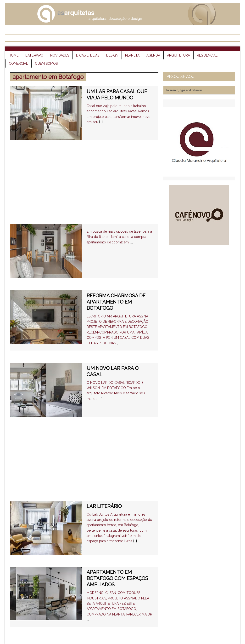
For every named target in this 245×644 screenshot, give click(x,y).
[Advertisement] (84, 186)
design (112, 55)
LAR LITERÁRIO (104, 506)
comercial (18, 63)
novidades (60, 55)
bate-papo (34, 55)
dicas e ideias (88, 55)
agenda (153, 55)
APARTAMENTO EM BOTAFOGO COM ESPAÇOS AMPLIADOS (117, 578)
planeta (132, 55)
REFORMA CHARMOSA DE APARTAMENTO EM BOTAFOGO (116, 302)
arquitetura (178, 55)
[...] (101, 122)
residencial (207, 55)
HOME (14, 55)
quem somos (46, 63)
